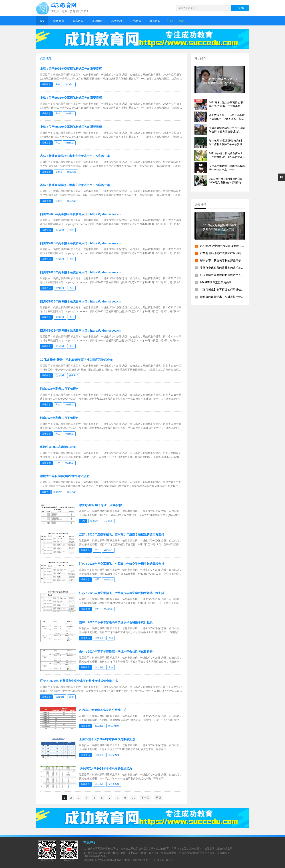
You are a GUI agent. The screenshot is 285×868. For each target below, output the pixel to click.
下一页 (145, 798)
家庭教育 (78, 21)
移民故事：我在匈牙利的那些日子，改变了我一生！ (231, 260)
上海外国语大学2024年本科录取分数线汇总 (107, 739)
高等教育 (155, 21)
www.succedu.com (108, 860)
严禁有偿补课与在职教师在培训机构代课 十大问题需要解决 (236, 253)
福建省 (45, 492)
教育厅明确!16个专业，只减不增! (101, 505)
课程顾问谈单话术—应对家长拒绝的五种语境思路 (230, 297)
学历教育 (59, 21)
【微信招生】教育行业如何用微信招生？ (225, 289)
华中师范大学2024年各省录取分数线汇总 (106, 769)
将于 (58, 463)
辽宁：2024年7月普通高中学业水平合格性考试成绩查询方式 (79, 681)
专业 (83, 521)
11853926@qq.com (95, 856)
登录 (181, 21)
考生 (58, 84)
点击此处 (69, 84)
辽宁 (71, 697)
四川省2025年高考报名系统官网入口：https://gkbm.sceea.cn (80, 214)
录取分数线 (114, 726)
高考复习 (117, 21)
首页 (42, 21)
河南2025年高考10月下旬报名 (59, 389)
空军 (97, 550)
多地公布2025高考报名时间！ (59, 447)
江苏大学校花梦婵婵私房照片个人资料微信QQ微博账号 (234, 275)
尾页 (158, 798)
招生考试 (74, 375)
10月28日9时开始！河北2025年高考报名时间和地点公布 (76, 360)
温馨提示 (46, 84)
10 (134, 798)
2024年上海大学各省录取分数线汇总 (103, 710)
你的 (71, 230)
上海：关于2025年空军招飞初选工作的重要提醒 (71, 69)
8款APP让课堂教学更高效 (216, 282)
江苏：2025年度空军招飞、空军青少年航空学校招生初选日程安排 (122, 534)
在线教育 (136, 21)
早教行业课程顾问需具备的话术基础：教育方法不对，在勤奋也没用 (241, 268)
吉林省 (59, 172)
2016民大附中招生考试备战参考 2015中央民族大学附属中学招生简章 (242, 246)
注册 (170, 21)
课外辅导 (97, 21)
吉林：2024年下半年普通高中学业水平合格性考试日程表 (116, 622)
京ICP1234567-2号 (164, 860)
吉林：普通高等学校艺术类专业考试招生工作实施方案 (75, 156)
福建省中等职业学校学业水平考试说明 (65, 476)
